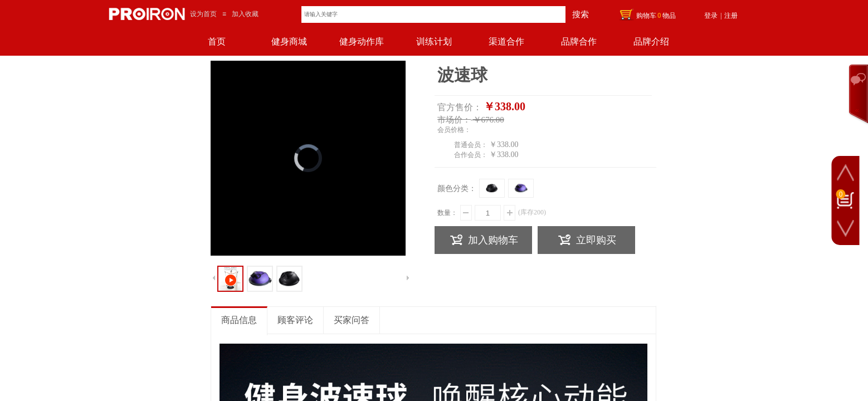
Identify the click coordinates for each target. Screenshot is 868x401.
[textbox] (433, 14)
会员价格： (454, 130)
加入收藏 (245, 14)
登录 (711, 16)
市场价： (454, 120)
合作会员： (471, 155)
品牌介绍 (651, 41)
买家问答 (352, 320)
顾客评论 (295, 320)
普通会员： (471, 145)
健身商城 (289, 41)
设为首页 (203, 14)
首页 (217, 41)
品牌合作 (579, 41)
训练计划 (434, 41)
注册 (731, 16)
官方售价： (460, 107)
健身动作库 (362, 41)
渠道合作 (506, 41)
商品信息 (239, 320)
